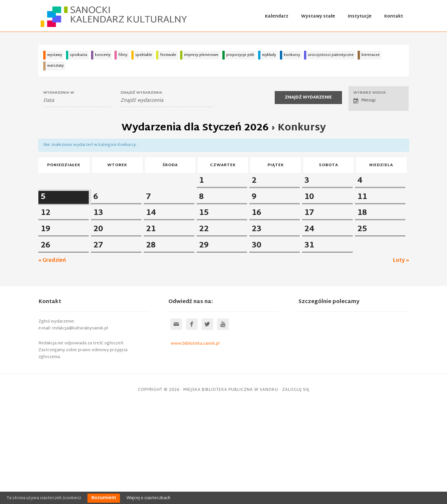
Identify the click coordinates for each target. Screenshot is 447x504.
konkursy (292, 55)
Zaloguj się (296, 488)
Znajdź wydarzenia (141, 93)
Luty (401, 358)
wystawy (55, 55)
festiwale (168, 55)
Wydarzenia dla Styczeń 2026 (195, 128)
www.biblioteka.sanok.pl (195, 442)
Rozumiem (104, 498)
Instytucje (360, 17)
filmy (123, 55)
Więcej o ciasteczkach (148, 498)
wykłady (269, 55)
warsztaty (55, 66)
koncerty (103, 55)
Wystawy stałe (318, 17)
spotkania (79, 55)
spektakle (144, 55)
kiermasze (371, 55)
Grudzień (52, 358)
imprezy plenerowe (201, 55)
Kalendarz (277, 17)
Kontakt (394, 17)
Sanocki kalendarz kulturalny (115, 17)
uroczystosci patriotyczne (331, 55)
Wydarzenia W (59, 93)
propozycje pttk (240, 55)
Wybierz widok (370, 93)
